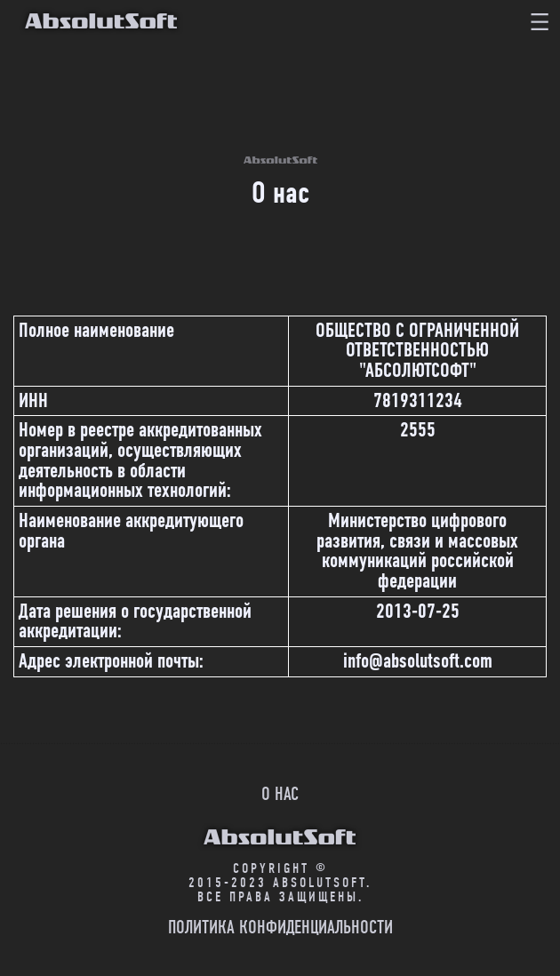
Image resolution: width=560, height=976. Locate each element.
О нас (280, 794)
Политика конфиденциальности (280, 927)
